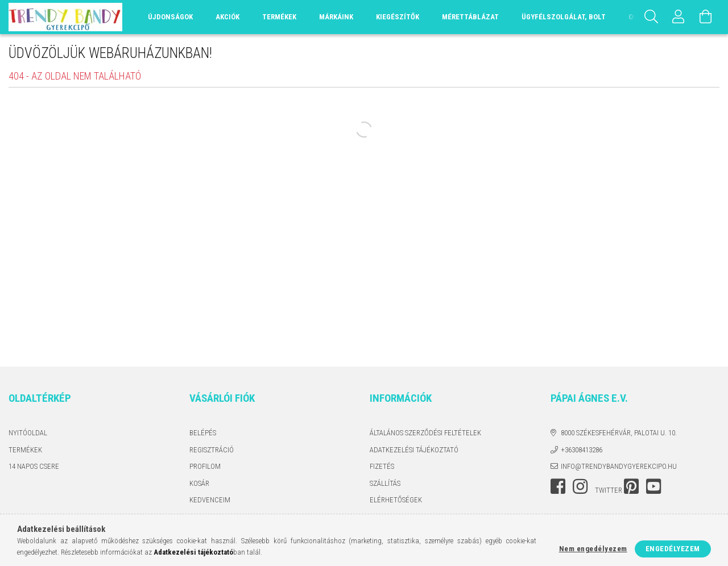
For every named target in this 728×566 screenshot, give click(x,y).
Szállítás (385, 483)
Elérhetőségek (396, 500)
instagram (580, 486)
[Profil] (679, 17)
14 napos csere (34, 466)
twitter (609, 490)
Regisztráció (212, 450)
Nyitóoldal (28, 433)
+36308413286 (582, 450)
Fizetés (382, 466)
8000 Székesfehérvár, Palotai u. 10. (619, 433)
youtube (653, 486)
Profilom (205, 466)
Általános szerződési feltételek (425, 433)
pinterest (631, 486)
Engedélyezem (673, 549)
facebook (558, 486)
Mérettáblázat (470, 17)
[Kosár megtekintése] (706, 17)
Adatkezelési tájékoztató (414, 450)
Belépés (203, 433)
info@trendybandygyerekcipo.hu (619, 466)
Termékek (25, 450)
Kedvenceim (210, 500)
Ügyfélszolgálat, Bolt (564, 17)
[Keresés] (651, 17)
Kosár (199, 483)
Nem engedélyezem (593, 549)
